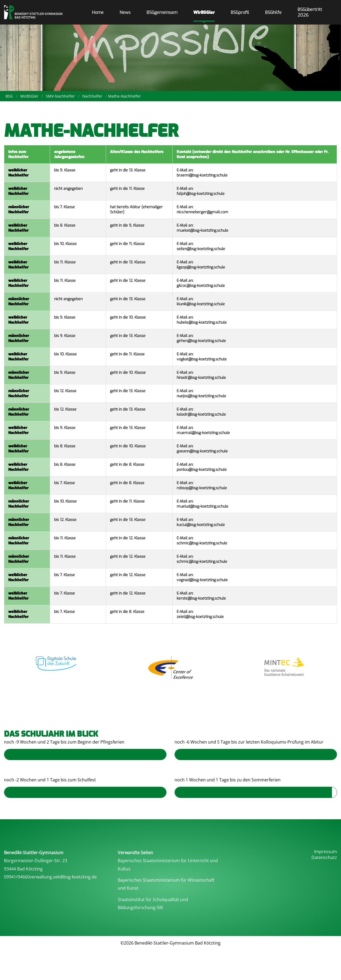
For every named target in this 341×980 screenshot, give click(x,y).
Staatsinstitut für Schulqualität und (153, 899)
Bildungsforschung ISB (140, 907)
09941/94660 (17, 877)
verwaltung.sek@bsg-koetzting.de (63, 877)
